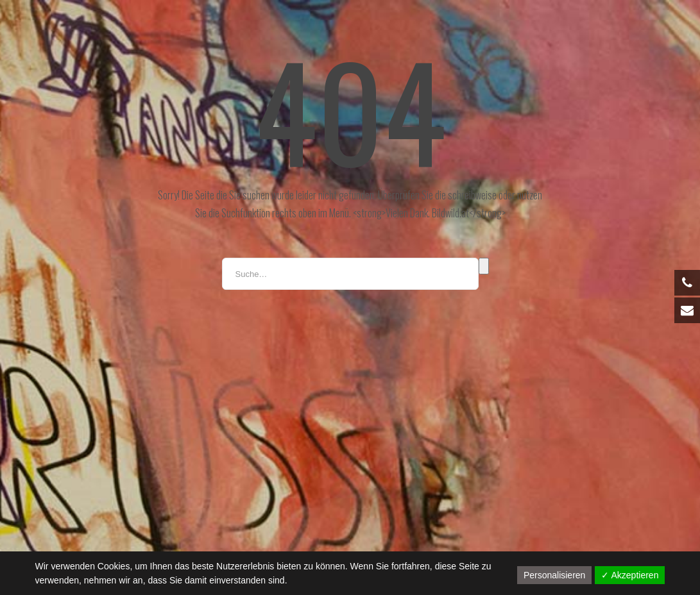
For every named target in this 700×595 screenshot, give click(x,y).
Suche (484, 266)
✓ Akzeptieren (630, 575)
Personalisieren (555, 575)
